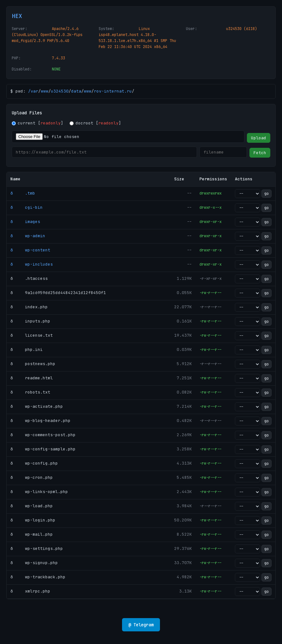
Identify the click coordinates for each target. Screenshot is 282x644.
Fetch (260, 153)
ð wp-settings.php (37, 548)
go (267, 194)
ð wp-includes (32, 264)
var (34, 91)
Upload (259, 138)
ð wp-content (30, 250)
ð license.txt (32, 335)
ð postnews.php (33, 364)
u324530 (60, 91)
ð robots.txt (30, 392)
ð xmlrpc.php (30, 591)
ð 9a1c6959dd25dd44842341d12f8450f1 (58, 293)
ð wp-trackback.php (38, 577)
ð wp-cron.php (32, 477)
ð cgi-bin (27, 207)
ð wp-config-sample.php (43, 449)
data (76, 91)
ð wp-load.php (32, 506)
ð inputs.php (30, 321)
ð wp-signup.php (34, 563)
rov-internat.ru (113, 91)
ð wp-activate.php (37, 406)
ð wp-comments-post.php (43, 435)
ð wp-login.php (33, 520)
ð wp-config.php (34, 463)
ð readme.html (32, 378)
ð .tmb (23, 193)
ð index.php (29, 307)
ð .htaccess (29, 278)
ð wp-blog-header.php (40, 421)
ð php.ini (27, 349)
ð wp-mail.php (32, 534)
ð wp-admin (28, 236)
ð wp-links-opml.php (39, 492)
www (45, 91)
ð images (25, 222)
